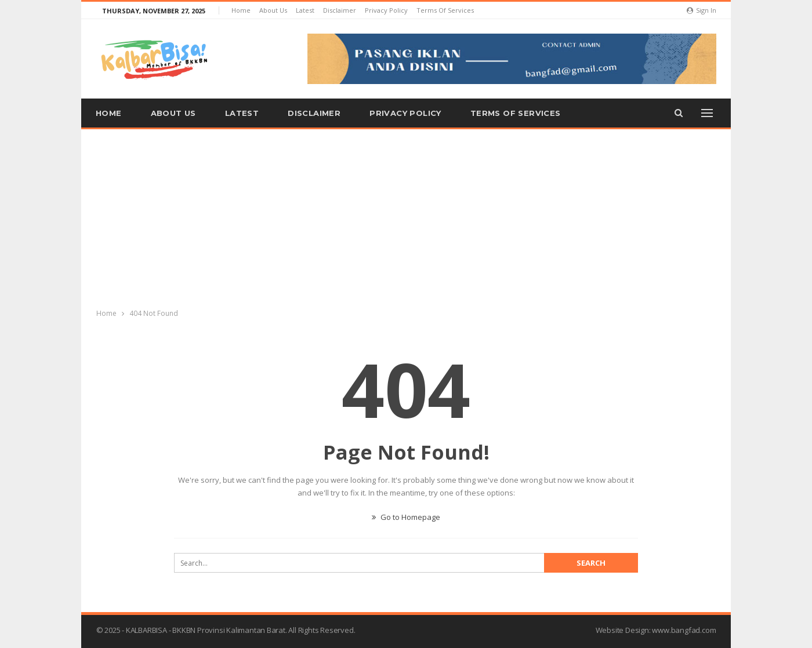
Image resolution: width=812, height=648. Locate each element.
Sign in (702, 10)
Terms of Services (445, 10)
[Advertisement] (406, 216)
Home (241, 10)
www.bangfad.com (684, 630)
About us (273, 10)
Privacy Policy (386, 10)
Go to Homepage (406, 517)
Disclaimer (340, 10)
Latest (305, 10)
